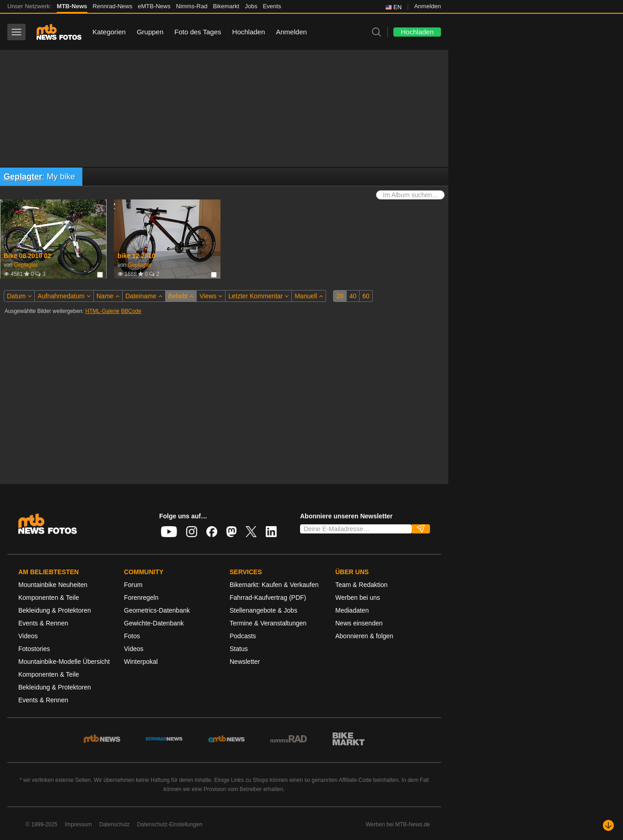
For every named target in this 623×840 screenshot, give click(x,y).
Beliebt (181, 296)
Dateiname (144, 296)
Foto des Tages (198, 32)
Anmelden (427, 6)
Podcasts (243, 636)
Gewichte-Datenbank (154, 623)
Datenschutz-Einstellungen (170, 824)
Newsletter (245, 662)
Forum (133, 585)
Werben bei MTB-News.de (398, 824)
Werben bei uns (358, 598)
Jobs (251, 6)
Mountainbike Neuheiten (53, 585)
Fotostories (34, 649)
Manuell (309, 296)
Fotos (132, 636)
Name (108, 296)
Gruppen (150, 32)
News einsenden (359, 623)
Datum (19, 296)
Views (211, 296)
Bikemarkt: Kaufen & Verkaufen (274, 585)
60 (366, 296)
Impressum (78, 824)
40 (353, 296)
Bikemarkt (226, 6)
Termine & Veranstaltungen (268, 623)
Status (239, 649)
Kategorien (109, 32)
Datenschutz (115, 824)
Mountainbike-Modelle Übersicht (64, 662)
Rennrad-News (113, 6)
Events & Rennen (43, 623)
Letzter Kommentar (258, 296)
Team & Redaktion (361, 585)
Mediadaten (352, 610)
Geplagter (23, 177)
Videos (28, 636)
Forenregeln (141, 598)
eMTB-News (154, 6)
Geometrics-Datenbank (157, 610)
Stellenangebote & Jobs (263, 610)
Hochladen (249, 32)
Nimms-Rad (192, 6)
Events (272, 6)
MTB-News (72, 6)
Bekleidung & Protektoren (55, 610)
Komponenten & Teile (49, 598)
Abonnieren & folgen (364, 636)
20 (340, 296)
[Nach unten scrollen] (608, 825)
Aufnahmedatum (64, 296)
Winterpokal (141, 662)
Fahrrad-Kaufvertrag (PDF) (268, 598)
